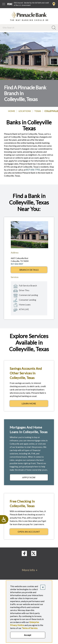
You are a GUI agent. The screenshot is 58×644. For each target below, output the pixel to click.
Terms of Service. (30, 628)
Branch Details (29, 270)
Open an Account (33, 532)
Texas (38, 111)
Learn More (35, 404)
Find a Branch (54, 4)
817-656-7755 (33, 170)
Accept (28, 635)
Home (12, 111)
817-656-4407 (17, 264)
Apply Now (35, 478)
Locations (25, 111)
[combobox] (25, 27)
